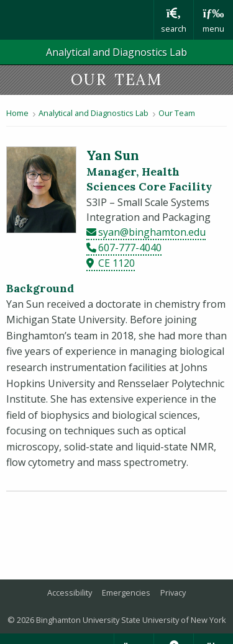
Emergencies (126, 593)
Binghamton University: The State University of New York (77, 20)
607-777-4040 (130, 248)
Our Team (177, 113)
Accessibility (70, 593)
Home (17, 113)
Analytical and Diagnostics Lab (116, 52)
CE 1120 (116, 263)
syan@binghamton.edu (152, 232)
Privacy (173, 593)
